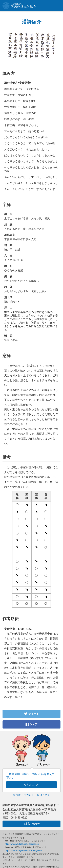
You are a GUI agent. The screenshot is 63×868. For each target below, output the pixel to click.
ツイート (31, 714)
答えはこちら (32, 785)
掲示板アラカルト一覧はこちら (32, 795)
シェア (31, 724)
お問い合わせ (32, 824)
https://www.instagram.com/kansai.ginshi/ (23, 850)
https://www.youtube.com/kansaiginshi (22, 844)
